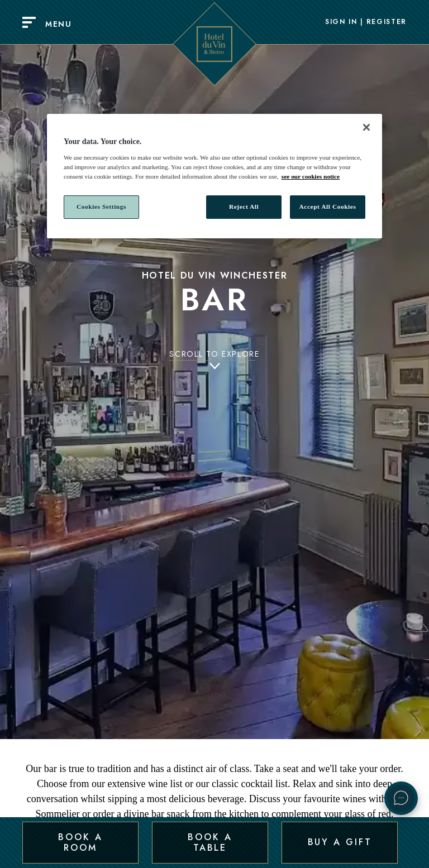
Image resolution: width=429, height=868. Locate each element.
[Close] (366, 127)
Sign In (341, 22)
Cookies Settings (101, 207)
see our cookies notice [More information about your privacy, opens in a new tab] (311, 176)
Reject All (244, 207)
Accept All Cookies (328, 207)
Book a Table (210, 842)
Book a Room (80, 842)
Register (387, 22)
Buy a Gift (340, 842)
